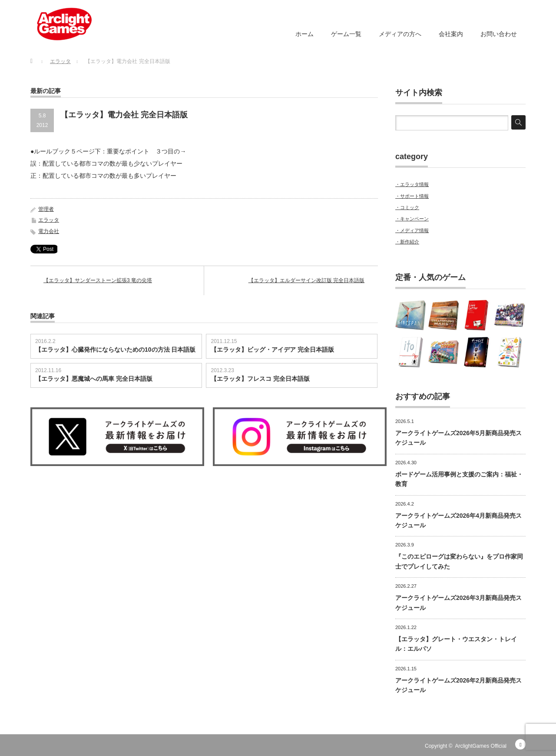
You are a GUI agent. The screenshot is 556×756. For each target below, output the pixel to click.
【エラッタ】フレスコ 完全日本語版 (260, 379)
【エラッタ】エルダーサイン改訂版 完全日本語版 (306, 280)
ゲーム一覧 (346, 34)
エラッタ (49, 220)
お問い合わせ (499, 34)
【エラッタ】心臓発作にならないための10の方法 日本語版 (115, 350)
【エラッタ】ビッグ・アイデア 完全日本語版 (272, 350)
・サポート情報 (412, 196)
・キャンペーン (412, 219)
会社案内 (451, 34)
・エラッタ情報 (412, 184)
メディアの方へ (400, 34)
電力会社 (49, 231)
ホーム (304, 34)
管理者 (46, 209)
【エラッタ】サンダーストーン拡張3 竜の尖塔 (98, 280)
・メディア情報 (412, 230)
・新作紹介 (407, 242)
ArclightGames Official (481, 746)
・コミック (407, 207)
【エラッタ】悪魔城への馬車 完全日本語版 (94, 379)
